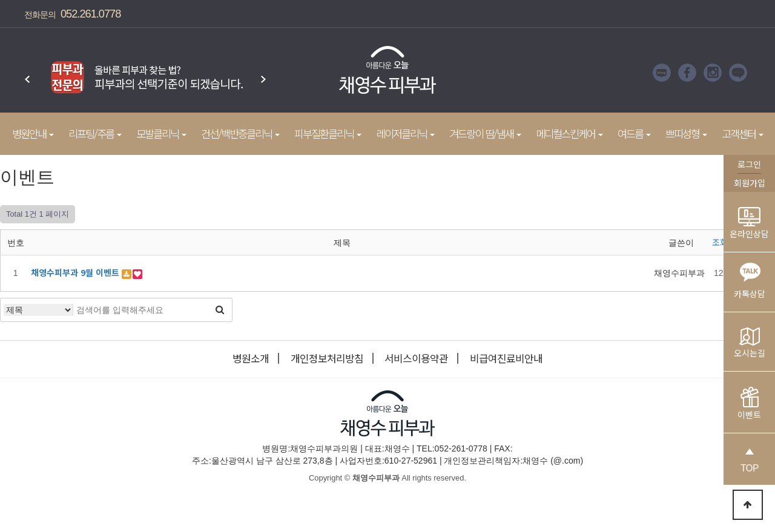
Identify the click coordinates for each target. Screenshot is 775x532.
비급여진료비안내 (506, 358)
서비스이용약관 (416, 358)
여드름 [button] (634, 133)
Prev (27, 73)
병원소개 (251, 358)
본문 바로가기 (0, 0)
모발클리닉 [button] (161, 133)
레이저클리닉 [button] (405, 133)
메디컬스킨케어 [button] (569, 133)
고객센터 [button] (743, 133)
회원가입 (750, 183)
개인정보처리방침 (327, 358)
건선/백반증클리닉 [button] (240, 133)
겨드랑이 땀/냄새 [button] (485, 133)
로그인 (749, 164)
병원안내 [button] (33, 133)
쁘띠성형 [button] (686, 133)
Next (263, 73)
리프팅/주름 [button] (95, 133)
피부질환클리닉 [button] (328, 133)
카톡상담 (750, 277)
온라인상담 (749, 223)
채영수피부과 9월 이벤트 (76, 272)
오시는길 (750, 343)
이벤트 (749, 404)
